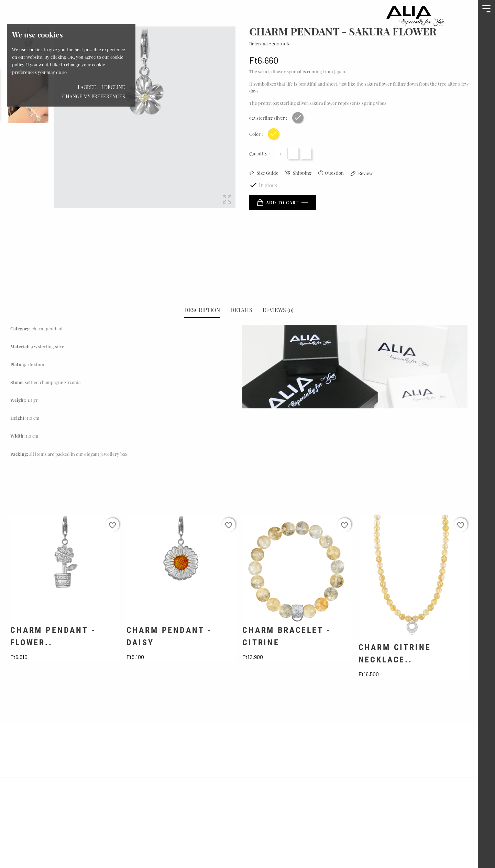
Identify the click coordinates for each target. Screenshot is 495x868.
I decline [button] (113, 87)
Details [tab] (241, 286)
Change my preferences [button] (94, 96)
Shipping (302, 173)
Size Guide (267, 173)
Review (365, 173)
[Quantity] (280, 153)
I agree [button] (87, 87)
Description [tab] (202, 286)
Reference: (260, 43)
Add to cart (278, 202)
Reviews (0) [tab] (278, 286)
